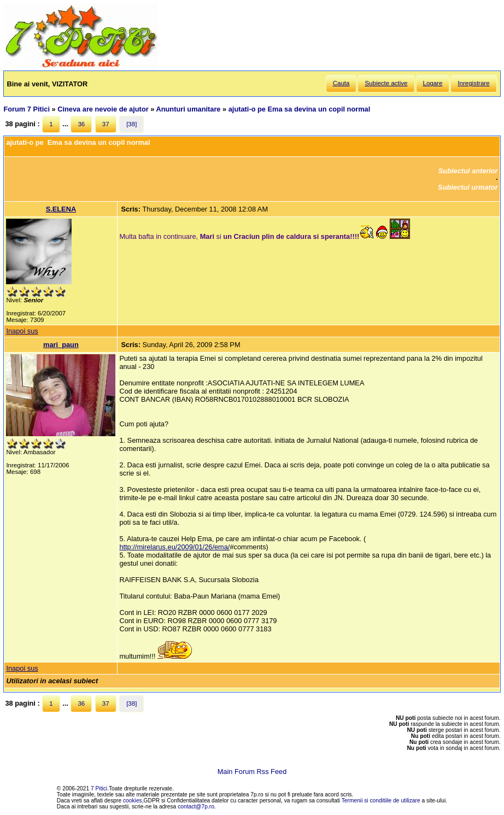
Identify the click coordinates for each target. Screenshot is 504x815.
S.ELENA (61, 209)
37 (106, 124)
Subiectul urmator (468, 187)
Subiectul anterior (468, 171)
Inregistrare (473, 83)
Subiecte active (386, 83)
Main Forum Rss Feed (252, 772)
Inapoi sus (22, 331)
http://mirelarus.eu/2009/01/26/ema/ (174, 547)
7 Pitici (99, 788)
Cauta (341, 83)
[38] (131, 124)
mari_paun (61, 345)
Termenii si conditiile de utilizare (381, 801)
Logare (433, 83)
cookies (133, 801)
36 (81, 124)
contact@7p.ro (196, 807)
